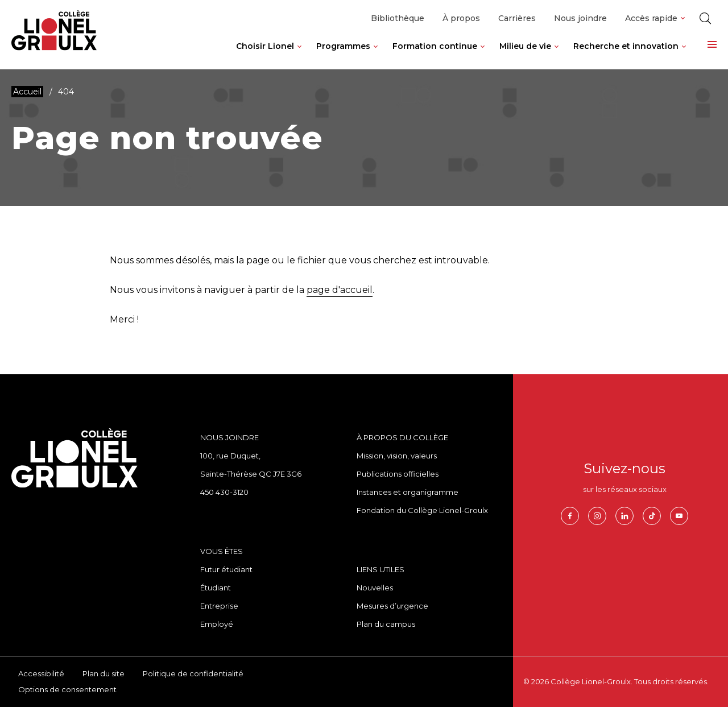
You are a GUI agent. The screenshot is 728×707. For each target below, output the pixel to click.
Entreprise (219, 606)
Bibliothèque (398, 18)
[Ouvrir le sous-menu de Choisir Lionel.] (299, 55)
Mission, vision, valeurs (397, 456)
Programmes (343, 46)
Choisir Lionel (265, 46)
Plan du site (104, 673)
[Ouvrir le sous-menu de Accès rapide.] (683, 18)
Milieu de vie (525, 46)
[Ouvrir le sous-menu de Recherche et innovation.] (684, 55)
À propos (461, 18)
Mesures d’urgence (392, 606)
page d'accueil (340, 290)
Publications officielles (398, 474)
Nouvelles (375, 588)
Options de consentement (67, 689)
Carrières (517, 18)
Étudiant (216, 588)
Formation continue (435, 46)
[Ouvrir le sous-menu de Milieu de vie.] (557, 55)
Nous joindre (580, 18)
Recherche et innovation (626, 46)
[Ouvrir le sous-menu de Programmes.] (376, 55)
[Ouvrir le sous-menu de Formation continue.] (483, 55)
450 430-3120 (224, 492)
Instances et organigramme (408, 492)
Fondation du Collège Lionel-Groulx (422, 510)
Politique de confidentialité (193, 673)
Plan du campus (386, 624)
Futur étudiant (226, 569)
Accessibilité (41, 673)
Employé (217, 624)
